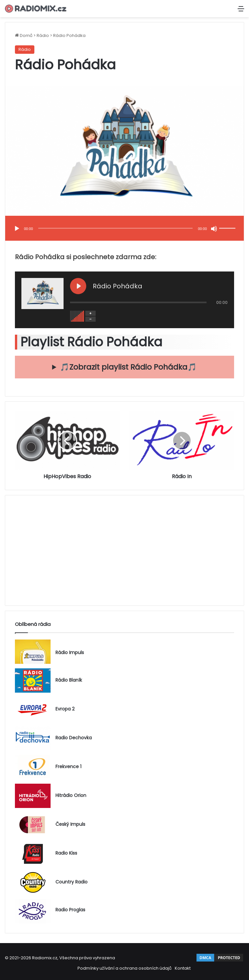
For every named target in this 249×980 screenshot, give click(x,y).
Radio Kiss (66, 853)
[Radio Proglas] (33, 911)
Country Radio (71, 882)
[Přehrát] (17, 229)
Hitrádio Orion (71, 796)
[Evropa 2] (33, 709)
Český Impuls (70, 825)
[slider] (116, 228)
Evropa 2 (65, 709)
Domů (24, 35)
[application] (124, 229)
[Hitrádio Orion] (33, 796)
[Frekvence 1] (33, 767)
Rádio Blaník (69, 680)
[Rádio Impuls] (33, 652)
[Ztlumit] (214, 229)
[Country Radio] (33, 882)
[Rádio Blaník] (33, 680)
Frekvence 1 (68, 767)
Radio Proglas (70, 910)
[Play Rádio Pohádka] (78, 286)
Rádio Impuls (70, 653)
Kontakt (183, 968)
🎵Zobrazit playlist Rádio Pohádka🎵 (128, 367)
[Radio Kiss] (33, 853)
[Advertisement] (124, 550)
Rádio (43, 35)
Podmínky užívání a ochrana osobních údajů (124, 968)
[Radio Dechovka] (33, 738)
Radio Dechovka (74, 738)
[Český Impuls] (33, 825)
